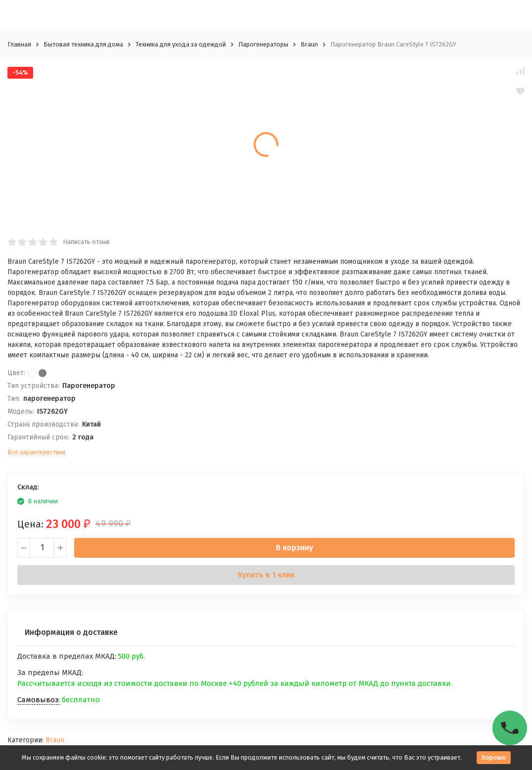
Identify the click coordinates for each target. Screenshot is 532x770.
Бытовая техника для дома (83, 44)
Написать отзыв (86, 242)
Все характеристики (36, 452)
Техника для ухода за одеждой (181, 44)
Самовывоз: (39, 700)
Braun (309, 44)
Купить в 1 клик (266, 575)
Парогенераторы (263, 44)
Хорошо (494, 757)
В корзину (294, 548)
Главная (19, 44)
